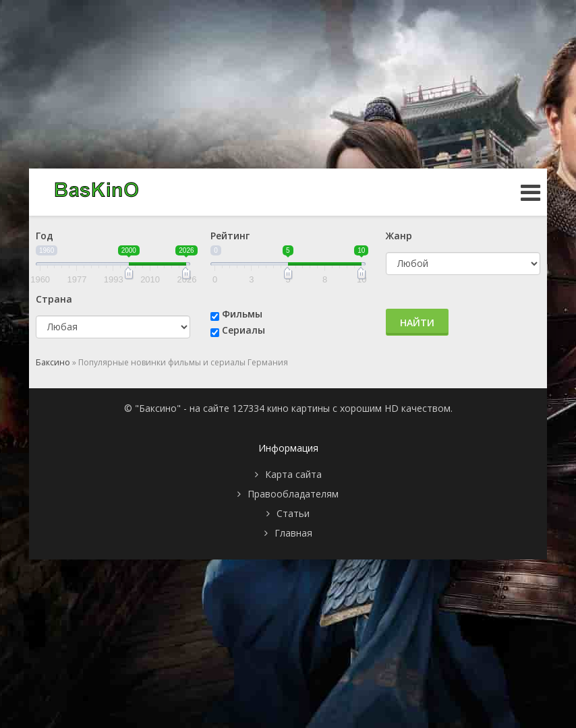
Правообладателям (293, 494)
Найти (417, 323)
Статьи (293, 513)
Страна (54, 299)
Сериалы (243, 330)
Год (45, 236)
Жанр (399, 236)
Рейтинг (230, 236)
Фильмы (242, 314)
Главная (293, 533)
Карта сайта (293, 474)
